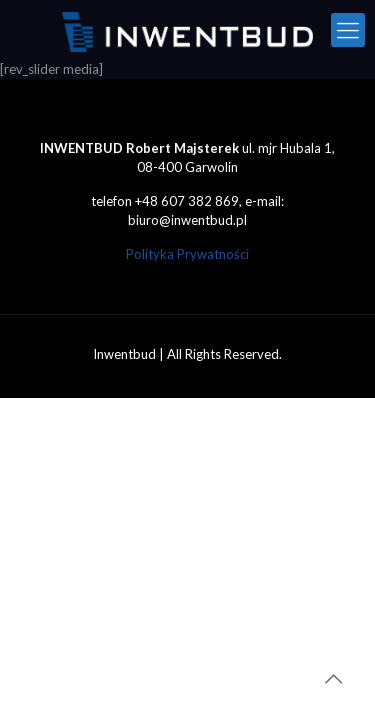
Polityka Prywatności (187, 254)
